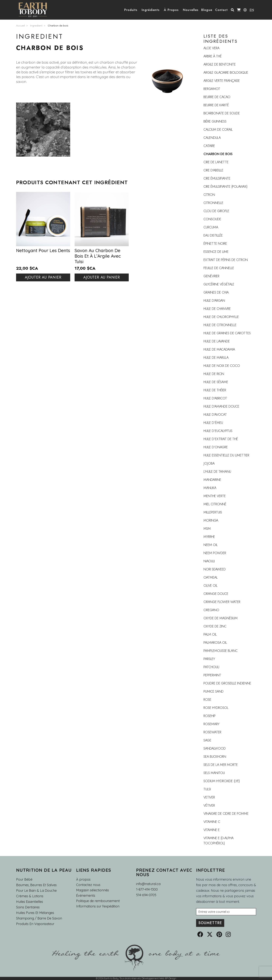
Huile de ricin (214, 374)
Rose (207, 700)
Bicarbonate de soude (222, 113)
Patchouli (211, 667)
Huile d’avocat (215, 415)
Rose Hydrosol (216, 708)
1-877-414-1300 (147, 889)
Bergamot (212, 89)
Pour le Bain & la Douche (36, 891)
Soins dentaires (28, 907)
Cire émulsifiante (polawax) (226, 187)
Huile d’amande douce (221, 406)
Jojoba (209, 463)
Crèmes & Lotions (30, 896)
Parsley (209, 659)
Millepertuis (213, 512)
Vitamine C (212, 822)
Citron (209, 195)
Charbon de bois (58, 26)
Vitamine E (212, 830)
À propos (83, 879)
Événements (86, 896)
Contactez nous (88, 885)
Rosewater (212, 732)
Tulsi (207, 789)
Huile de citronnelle (220, 325)
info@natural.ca (148, 884)
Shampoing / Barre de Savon (39, 918)
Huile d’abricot (215, 398)
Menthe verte (215, 496)
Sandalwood (215, 748)
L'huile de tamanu (217, 472)
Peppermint (212, 675)
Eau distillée (213, 235)
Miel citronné (215, 504)
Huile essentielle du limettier (226, 455)
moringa (211, 520)
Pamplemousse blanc (221, 651)
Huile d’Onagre (216, 447)
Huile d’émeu (213, 423)
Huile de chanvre (217, 309)
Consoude (212, 219)
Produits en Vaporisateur (35, 924)
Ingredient (36, 26)
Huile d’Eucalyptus (218, 431)
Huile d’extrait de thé (221, 439)
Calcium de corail (218, 130)
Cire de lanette (216, 162)
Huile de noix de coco (222, 366)
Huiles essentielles (30, 902)
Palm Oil (210, 634)
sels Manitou (214, 773)
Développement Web (153, 978)
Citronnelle (213, 203)
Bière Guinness (215, 121)
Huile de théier (215, 390)
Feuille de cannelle (219, 268)
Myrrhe (209, 537)
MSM (207, 529)
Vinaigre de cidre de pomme (226, 814)
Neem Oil (211, 545)
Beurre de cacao (217, 97)
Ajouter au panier (43, 277)
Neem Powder (215, 553)
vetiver (209, 797)
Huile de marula (216, 358)
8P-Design (171, 978)
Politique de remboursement (98, 901)
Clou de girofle (216, 211)
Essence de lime (216, 252)
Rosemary (211, 724)
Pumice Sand (213, 691)
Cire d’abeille (213, 170)
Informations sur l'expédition (98, 906)
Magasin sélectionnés (92, 890)
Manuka (210, 488)
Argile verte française (222, 81)
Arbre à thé (213, 56)
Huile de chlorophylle (221, 317)
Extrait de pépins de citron (226, 260)
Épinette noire (215, 244)
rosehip (210, 716)
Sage (207, 740)
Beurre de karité (216, 105)
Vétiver (209, 805)
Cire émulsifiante (217, 178)
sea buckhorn (215, 757)
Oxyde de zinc (215, 626)
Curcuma (211, 227)
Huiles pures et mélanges (35, 913)
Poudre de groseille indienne (227, 683)
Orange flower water (222, 602)
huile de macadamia (219, 349)
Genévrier (211, 276)
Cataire (209, 146)
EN (252, 10)
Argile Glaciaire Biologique (226, 73)
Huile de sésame (216, 382)
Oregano (211, 610)
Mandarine (212, 480)
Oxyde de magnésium (221, 618)
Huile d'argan (214, 301)
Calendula (212, 138)
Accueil (20, 26)
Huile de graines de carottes (227, 333)
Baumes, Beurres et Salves (36, 885)
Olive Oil (210, 586)
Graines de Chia (216, 292)
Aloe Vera (211, 48)
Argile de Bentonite (220, 64)
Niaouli (209, 561)
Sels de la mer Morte (221, 765)
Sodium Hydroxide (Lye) (222, 781)
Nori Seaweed (215, 569)
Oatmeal (211, 577)
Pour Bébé (24, 879)
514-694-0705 (146, 895)
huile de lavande (217, 341)
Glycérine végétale (219, 284)
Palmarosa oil (215, 643)
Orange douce (216, 594)
